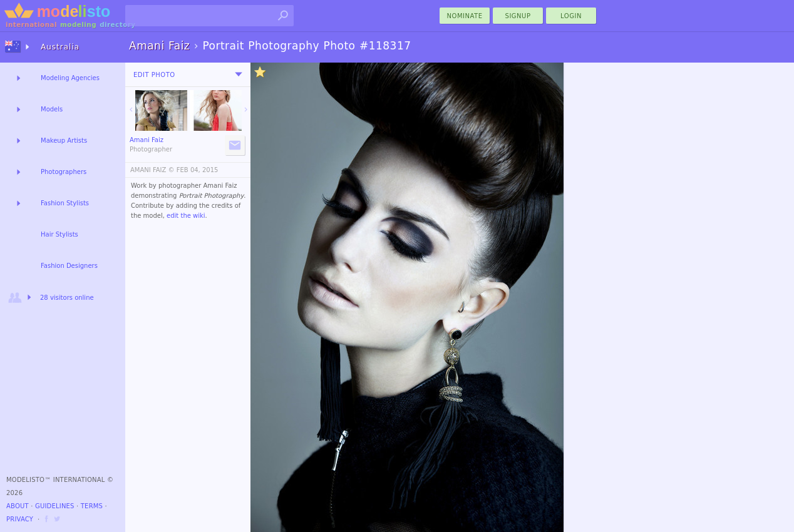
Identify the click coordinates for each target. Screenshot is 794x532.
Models (52, 109)
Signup (518, 16)
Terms (92, 506)
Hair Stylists (59, 234)
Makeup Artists (64, 141)
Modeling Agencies (70, 78)
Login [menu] (571, 16)
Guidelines (55, 506)
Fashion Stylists (65, 203)
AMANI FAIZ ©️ (152, 170)
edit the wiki (186, 216)
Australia (60, 47)
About (18, 506)
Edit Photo (154, 75)
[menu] (239, 74)
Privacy (20, 519)
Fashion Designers (69, 266)
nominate (465, 16)
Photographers (64, 172)
